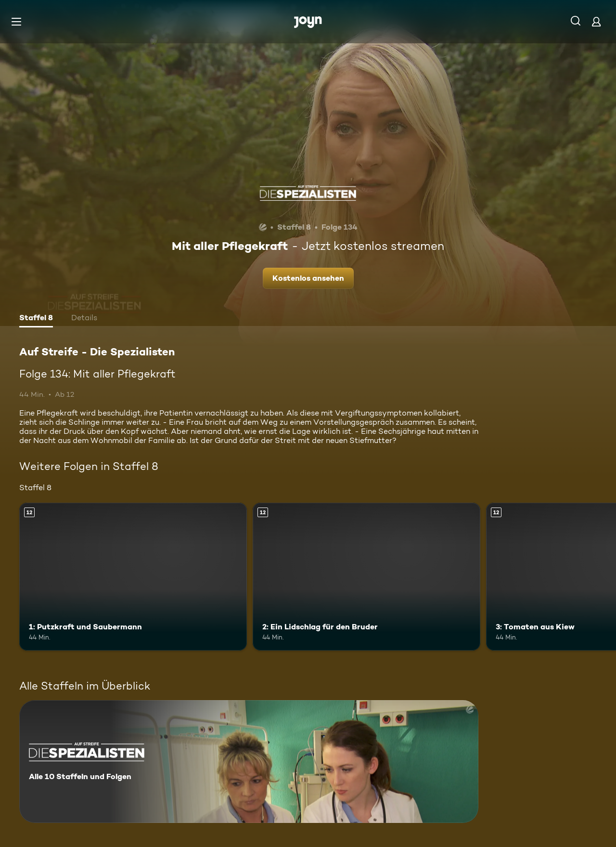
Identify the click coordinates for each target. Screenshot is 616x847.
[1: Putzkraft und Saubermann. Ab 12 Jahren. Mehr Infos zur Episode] (133, 577)
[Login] (596, 21)
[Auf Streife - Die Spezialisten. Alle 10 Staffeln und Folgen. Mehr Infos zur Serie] (249, 762)
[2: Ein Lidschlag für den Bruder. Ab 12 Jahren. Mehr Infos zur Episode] (366, 577)
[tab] (36, 319)
